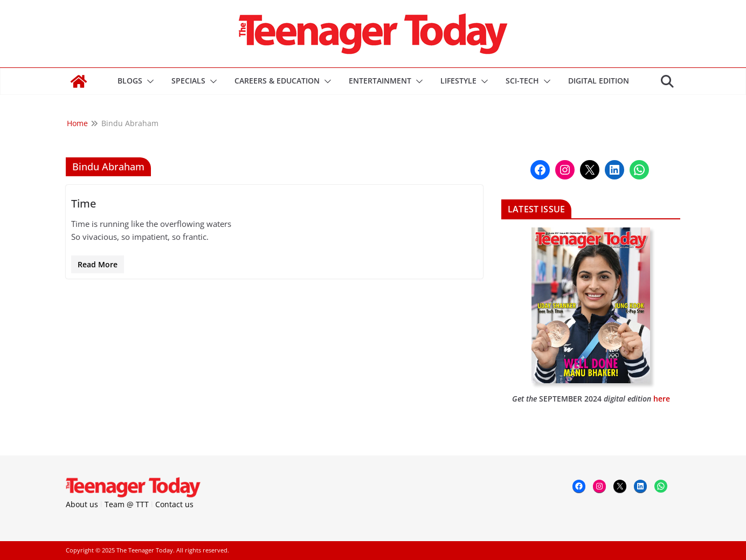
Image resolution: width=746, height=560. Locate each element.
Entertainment (380, 81)
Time (84, 203)
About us (82, 504)
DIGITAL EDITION (599, 81)
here (662, 399)
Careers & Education (277, 81)
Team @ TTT (127, 504)
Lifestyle (458, 81)
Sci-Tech (522, 81)
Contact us (174, 504)
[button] (148, 81)
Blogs (130, 81)
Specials (188, 81)
